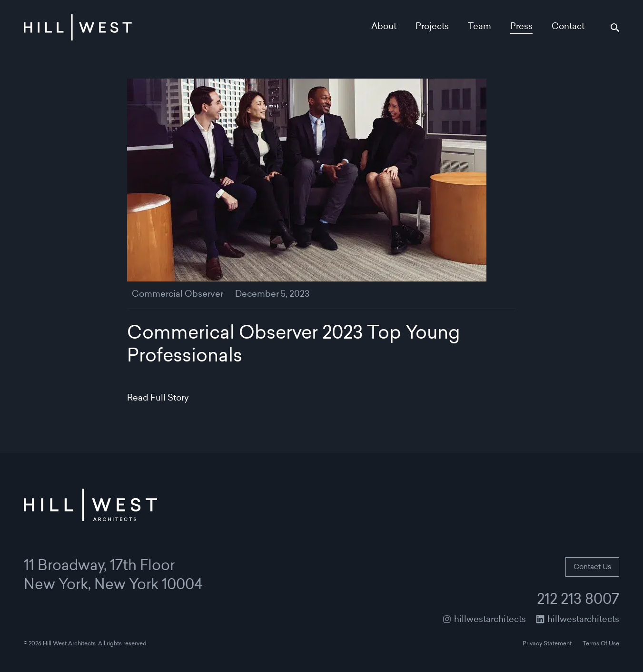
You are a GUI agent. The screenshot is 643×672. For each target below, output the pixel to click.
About (384, 27)
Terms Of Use (601, 644)
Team (480, 27)
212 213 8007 (578, 601)
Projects (432, 27)
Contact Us (592, 567)
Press (521, 27)
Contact (568, 27)
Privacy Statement (547, 644)
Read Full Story (158, 399)
